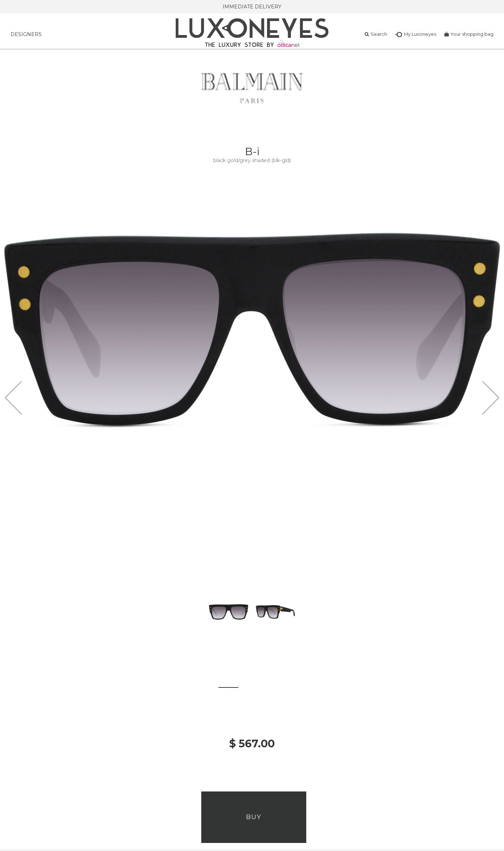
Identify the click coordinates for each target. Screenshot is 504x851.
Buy (254, 817)
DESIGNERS (26, 34)
